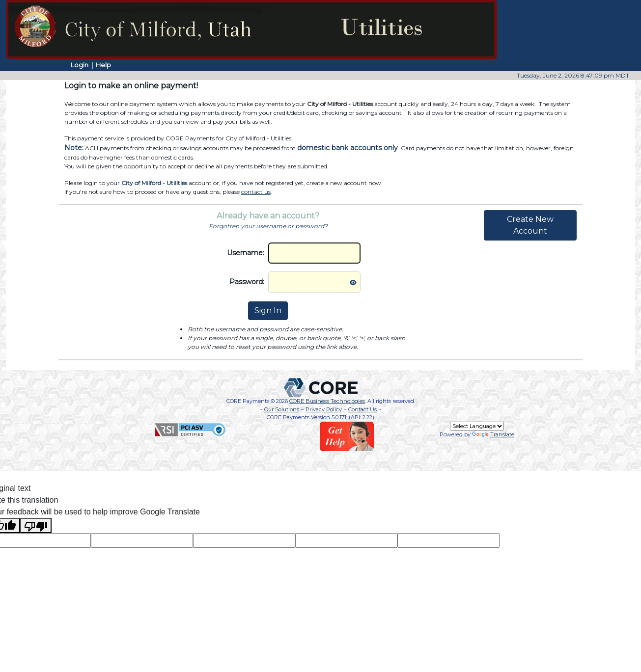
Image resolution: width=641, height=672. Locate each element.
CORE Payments (248, 401)
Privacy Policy (324, 409)
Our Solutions (282, 409)
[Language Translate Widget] (477, 426)
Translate (493, 434)
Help (103, 65)
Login (80, 65)
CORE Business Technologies (327, 401)
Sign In (268, 310)
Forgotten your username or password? (268, 226)
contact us (256, 192)
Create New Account (530, 225)
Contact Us (362, 409)
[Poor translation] (36, 525)
